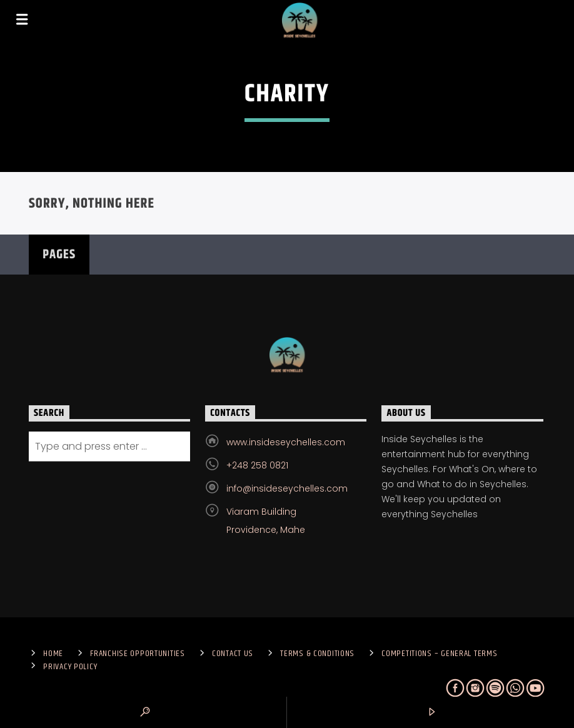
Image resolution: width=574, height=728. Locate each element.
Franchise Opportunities (138, 654)
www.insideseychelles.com (286, 442)
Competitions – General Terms (439, 654)
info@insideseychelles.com (287, 488)
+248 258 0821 (257, 465)
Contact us (233, 654)
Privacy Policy (70, 667)
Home (53, 654)
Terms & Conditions (317, 654)
